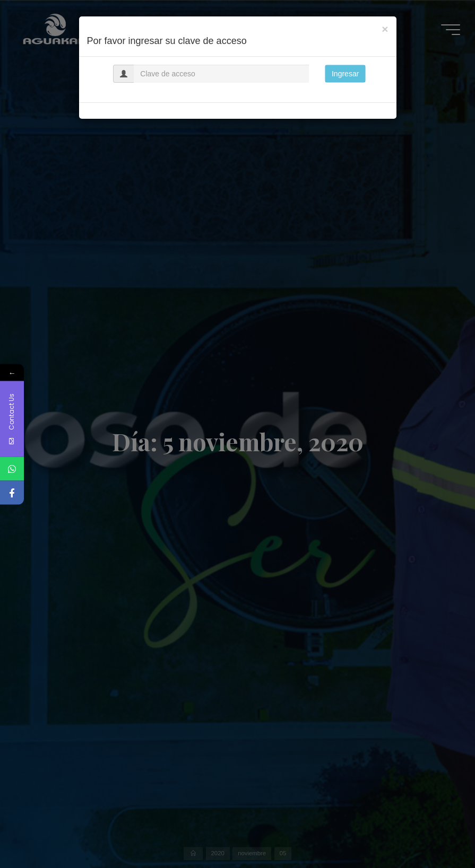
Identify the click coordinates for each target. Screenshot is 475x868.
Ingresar (345, 74)
